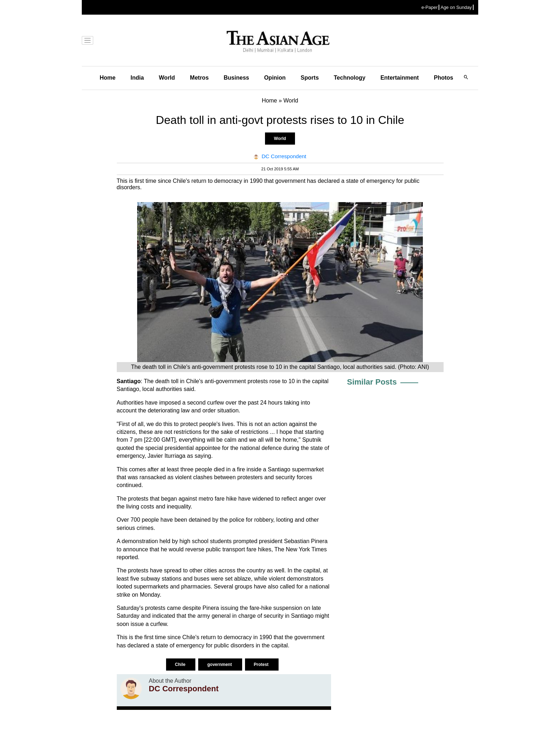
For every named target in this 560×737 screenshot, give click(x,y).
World (167, 78)
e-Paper (430, 7)
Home (107, 78)
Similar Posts (372, 382)
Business (236, 78)
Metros (199, 78)
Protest (262, 665)
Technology (350, 78)
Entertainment (400, 78)
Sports (310, 78)
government (220, 665)
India (137, 78)
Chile (181, 665)
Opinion (275, 78)
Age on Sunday (456, 7)
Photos (444, 78)
